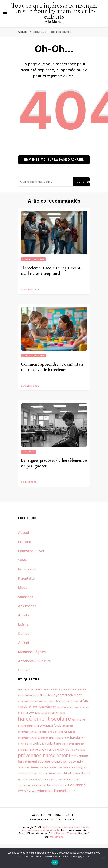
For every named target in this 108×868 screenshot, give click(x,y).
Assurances (27, 606)
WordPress (56, 837)
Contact (24, 634)
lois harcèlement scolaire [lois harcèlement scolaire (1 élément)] (50, 732)
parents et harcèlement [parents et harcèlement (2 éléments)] (71, 738)
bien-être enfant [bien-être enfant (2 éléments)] (43, 695)
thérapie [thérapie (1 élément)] (38, 785)
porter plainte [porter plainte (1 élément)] (25, 744)
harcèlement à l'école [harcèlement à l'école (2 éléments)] (49, 726)
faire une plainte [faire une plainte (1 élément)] (65, 707)
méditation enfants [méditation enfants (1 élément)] (47, 738)
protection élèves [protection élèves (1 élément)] (65, 744)
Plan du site (27, 518)
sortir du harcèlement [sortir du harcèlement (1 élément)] (60, 779)
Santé (22, 560)
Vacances (26, 597)
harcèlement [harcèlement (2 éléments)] (32, 713)
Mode (23, 588)
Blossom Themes (66, 833)
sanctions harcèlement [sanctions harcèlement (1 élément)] (45, 773)
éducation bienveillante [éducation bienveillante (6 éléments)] (56, 791)
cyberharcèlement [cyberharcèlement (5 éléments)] (68, 695)
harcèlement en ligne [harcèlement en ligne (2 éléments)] (53, 713)
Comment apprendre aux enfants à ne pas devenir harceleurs (52, 367)
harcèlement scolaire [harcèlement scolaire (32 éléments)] (45, 719)
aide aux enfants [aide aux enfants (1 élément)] (52, 690)
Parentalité (26, 578)
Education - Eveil (33, 259)
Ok (55, 862)
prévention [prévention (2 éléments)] (45, 750)
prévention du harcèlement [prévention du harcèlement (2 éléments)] (69, 750)
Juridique (29, 452)
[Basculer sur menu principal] (5, 14)
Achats (23, 615)
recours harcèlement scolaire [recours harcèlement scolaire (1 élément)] (33, 767)
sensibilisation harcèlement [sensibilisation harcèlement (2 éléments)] (74, 773)
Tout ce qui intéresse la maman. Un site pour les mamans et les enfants (54, 11)
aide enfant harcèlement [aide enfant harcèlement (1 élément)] (74, 690)
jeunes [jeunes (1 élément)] (66, 726)
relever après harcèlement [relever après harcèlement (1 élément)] (62, 767)
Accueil (24, 533)
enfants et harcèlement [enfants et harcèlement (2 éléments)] (42, 707)
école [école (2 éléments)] (33, 791)
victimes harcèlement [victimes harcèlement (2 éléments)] (56, 785)
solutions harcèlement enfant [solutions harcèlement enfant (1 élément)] (33, 779)
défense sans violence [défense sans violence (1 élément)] (67, 701)
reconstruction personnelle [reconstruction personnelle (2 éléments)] (67, 762)
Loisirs (23, 624)
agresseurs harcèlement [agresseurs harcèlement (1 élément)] (30, 690)
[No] (103, 858)
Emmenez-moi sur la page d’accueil (54, 160)
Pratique (25, 542)
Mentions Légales (32, 652)
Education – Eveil (31, 551)
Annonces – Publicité (34, 661)
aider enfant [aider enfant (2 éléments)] (25, 695)
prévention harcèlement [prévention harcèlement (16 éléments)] (44, 755)
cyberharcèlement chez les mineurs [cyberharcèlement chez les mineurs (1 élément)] (36, 701)
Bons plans (27, 569)
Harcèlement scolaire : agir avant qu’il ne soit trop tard (51, 271)
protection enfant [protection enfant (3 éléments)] (44, 744)
